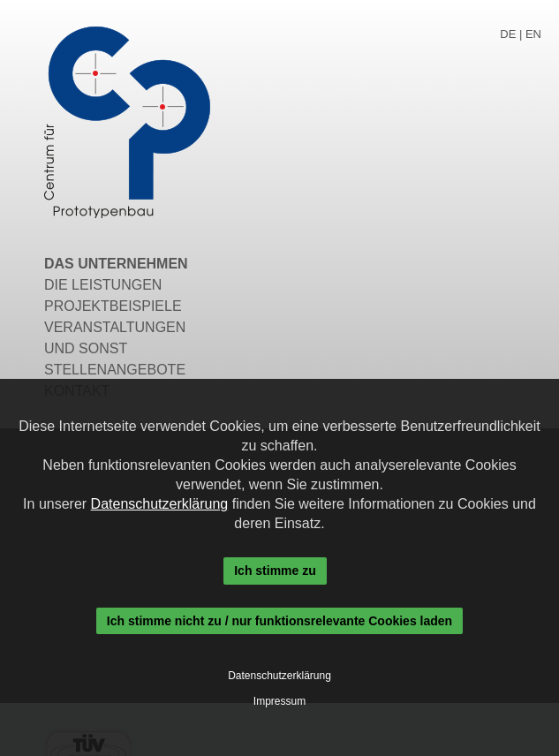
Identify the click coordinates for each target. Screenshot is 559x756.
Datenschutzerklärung (160, 504)
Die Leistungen (103, 285)
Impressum (279, 701)
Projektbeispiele (113, 306)
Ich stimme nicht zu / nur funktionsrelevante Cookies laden (279, 621)
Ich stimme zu (275, 571)
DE (508, 34)
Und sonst (86, 348)
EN (533, 34)
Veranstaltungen (115, 327)
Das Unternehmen (116, 264)
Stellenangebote (115, 370)
